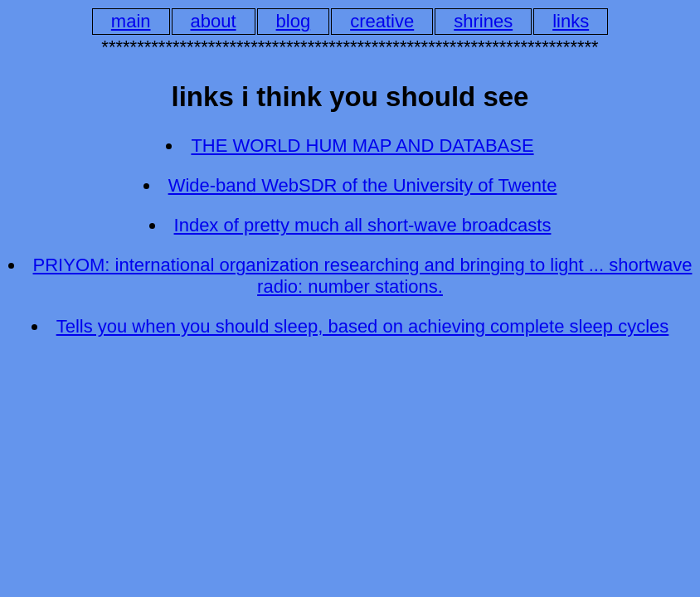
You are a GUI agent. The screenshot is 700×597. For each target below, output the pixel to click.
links (571, 21)
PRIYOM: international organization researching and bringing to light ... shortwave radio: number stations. (363, 276)
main (131, 21)
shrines (483, 21)
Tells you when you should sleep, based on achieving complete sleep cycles (363, 326)
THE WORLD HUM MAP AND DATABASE (362, 146)
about (214, 21)
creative (382, 21)
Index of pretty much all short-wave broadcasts (363, 225)
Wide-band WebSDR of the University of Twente (363, 185)
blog (294, 21)
